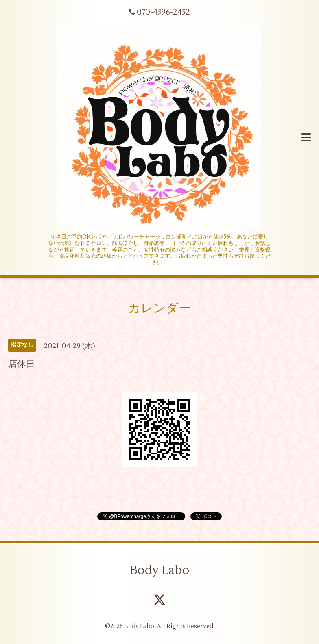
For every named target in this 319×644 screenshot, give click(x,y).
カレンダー (159, 308)
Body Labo (159, 570)
